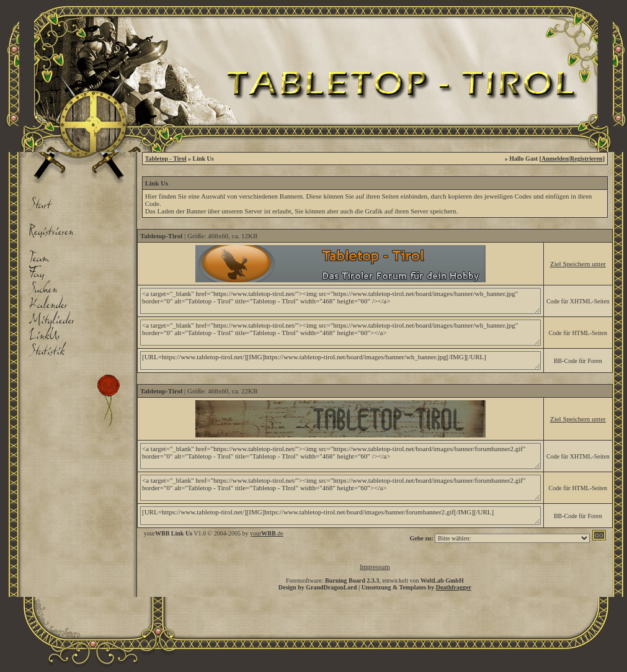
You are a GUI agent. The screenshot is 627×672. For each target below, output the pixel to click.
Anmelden (555, 159)
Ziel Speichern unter (578, 264)
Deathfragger (454, 587)
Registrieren (586, 159)
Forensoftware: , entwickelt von (375, 580)
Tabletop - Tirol (166, 159)
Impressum (375, 567)
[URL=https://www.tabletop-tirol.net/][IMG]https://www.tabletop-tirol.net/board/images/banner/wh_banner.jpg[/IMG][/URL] (340, 361)
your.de (267, 533)
